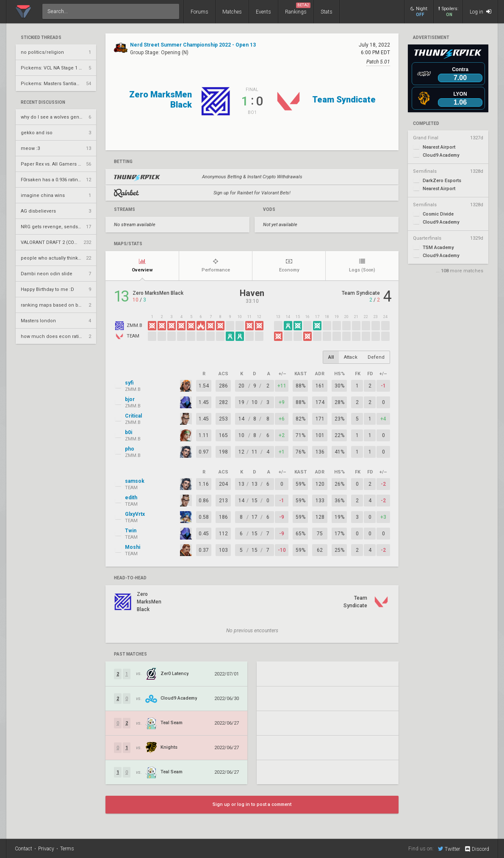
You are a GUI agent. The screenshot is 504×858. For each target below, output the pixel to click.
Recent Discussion (43, 102)
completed (426, 124)
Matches (232, 12)
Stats (327, 12)
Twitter (449, 849)
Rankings (298, 9)
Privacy (46, 849)
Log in (480, 12)
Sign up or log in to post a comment (252, 804)
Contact (24, 849)
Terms (67, 849)
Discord (477, 849)
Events (263, 12)
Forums (199, 12)
